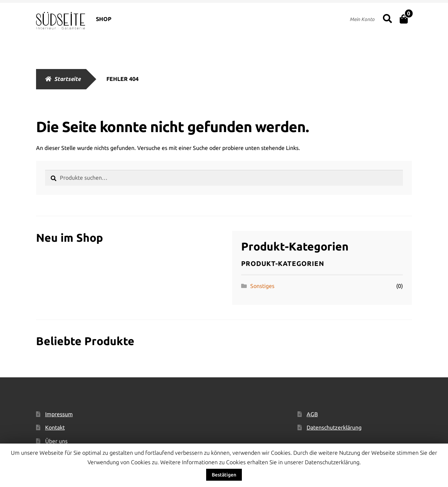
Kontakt (55, 427)
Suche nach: (387, 19)
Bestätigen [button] (224, 475)
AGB (312, 414)
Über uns (56, 441)
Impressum (59, 414)
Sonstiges (262, 286)
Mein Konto (362, 19)
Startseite (67, 79)
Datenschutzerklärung (334, 427)
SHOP (104, 19)
